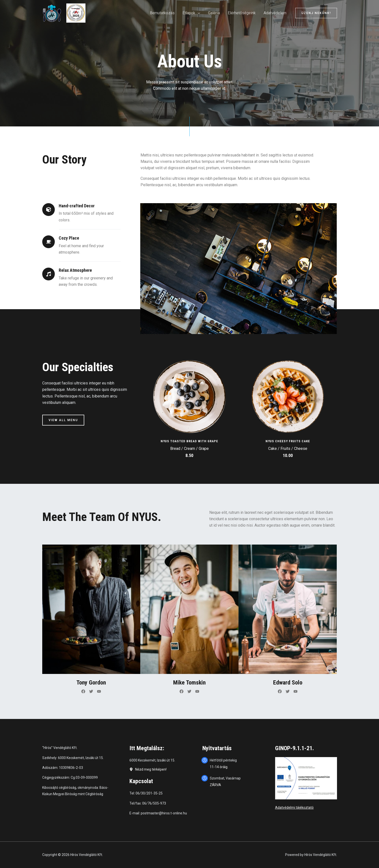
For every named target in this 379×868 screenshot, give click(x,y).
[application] (198, 13)
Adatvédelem (275, 13)
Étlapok (191, 13)
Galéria (214, 13)
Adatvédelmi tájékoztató (294, 807)
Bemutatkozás (162, 13)
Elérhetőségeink (242, 13)
